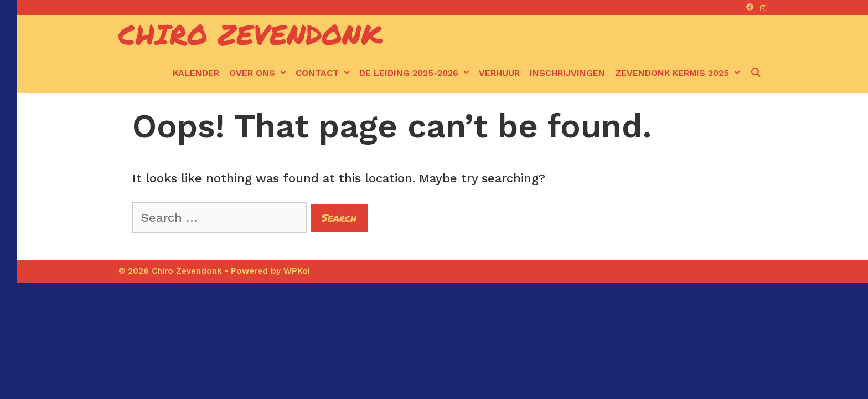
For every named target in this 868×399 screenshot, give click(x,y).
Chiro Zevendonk (250, 34)
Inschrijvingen (567, 73)
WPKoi (297, 271)
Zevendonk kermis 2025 (680, 73)
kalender (196, 73)
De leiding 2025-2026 (417, 73)
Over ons (260, 73)
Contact (325, 73)
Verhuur (499, 73)
